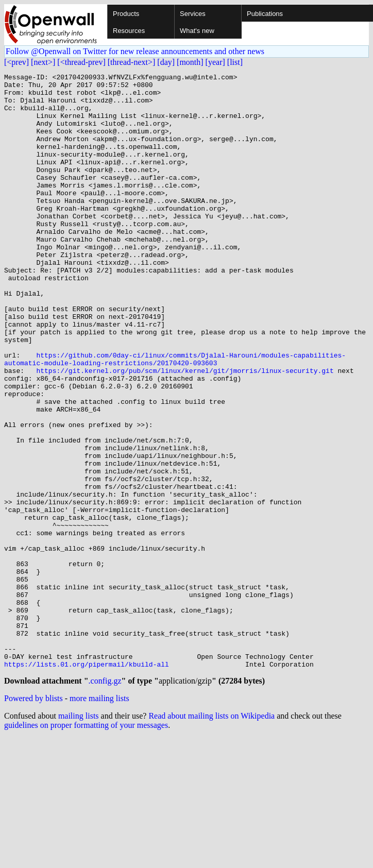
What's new (197, 31)
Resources (129, 31)
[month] (190, 62)
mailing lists (79, 836)
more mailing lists (99, 819)
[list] (235, 62)
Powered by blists (33, 819)
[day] (166, 62)
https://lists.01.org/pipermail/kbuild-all (87, 783)
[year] (215, 62)
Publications (265, 14)
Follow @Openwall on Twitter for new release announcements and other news (135, 51)
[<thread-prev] (81, 62)
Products (126, 14)
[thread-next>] (132, 62)
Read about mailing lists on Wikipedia (211, 836)
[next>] (43, 62)
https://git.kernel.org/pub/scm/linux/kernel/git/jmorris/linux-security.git (185, 431)
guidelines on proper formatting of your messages (86, 846)
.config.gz (105, 801)
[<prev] (16, 62)
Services (193, 14)
